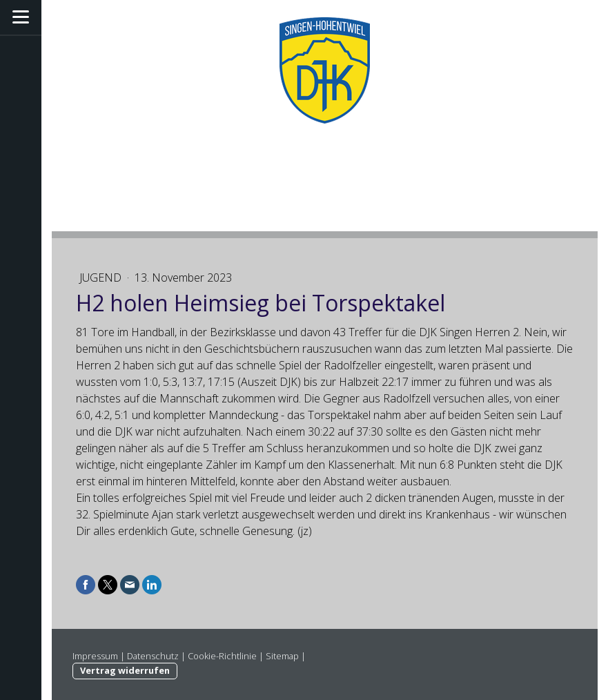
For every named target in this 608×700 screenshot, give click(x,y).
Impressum (95, 656)
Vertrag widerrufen (125, 670)
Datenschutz (153, 656)
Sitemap (282, 656)
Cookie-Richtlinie (222, 656)
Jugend (102, 278)
